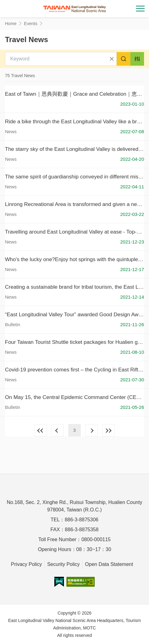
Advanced (137, 59)
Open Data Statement (109, 564)
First (41, 430)
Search (124, 59)
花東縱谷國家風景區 (74, 9)
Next (92, 430)
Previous (57, 430)
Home (11, 24)
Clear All (112, 59)
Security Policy (63, 564)
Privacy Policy (26, 564)
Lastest (108, 430)
